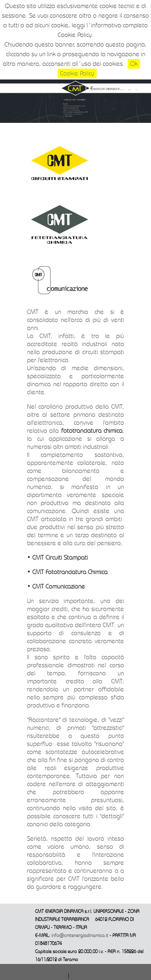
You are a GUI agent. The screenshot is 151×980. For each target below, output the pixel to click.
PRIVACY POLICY (51, 976)
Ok (134, 64)
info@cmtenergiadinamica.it (80, 936)
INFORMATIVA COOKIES (94, 976)
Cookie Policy (77, 73)
